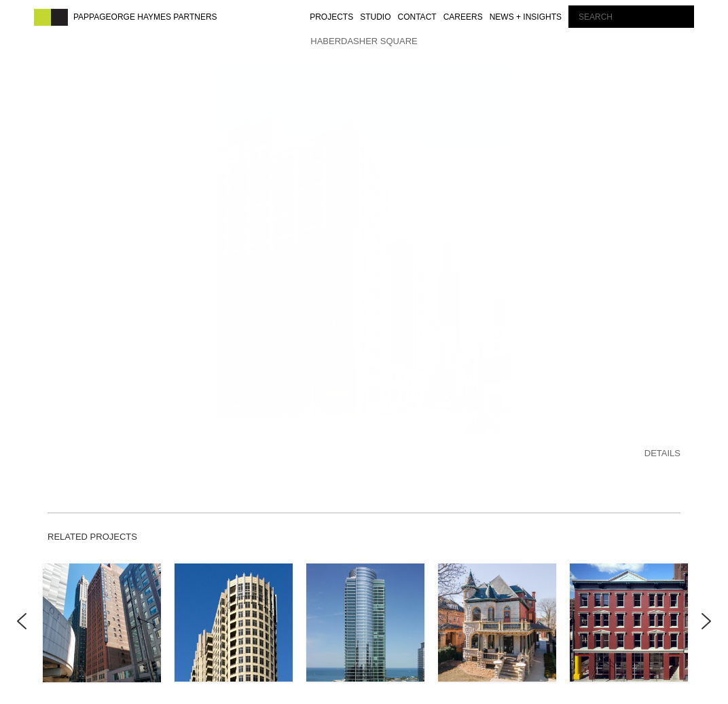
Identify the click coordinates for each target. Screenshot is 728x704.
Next (706, 614)
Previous (22, 614)
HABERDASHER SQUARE (364, 41)
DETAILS (662, 436)
